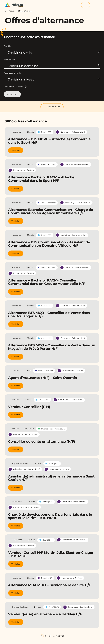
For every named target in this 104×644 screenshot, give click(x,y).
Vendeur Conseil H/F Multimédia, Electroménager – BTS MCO (51, 554)
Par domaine (10, 59)
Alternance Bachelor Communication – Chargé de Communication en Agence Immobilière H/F (51, 211)
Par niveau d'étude (12, 73)
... (5, 11)
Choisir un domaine (53, 66)
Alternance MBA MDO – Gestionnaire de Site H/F (49, 585)
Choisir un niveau (53, 79)
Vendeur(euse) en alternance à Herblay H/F (45, 614)
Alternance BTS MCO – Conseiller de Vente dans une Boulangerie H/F (49, 314)
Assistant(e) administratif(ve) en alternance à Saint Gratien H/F (51, 478)
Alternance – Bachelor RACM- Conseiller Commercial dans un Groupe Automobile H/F (46, 282)
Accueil (12, 11)
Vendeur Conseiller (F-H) (29, 407)
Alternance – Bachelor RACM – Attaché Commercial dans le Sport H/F (41, 179)
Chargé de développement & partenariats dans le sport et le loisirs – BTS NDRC (50, 516)
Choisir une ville (53, 52)
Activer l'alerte (52, 107)
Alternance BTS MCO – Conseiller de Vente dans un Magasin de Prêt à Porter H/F (52, 347)
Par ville (7, 46)
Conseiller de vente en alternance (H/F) (42, 442)
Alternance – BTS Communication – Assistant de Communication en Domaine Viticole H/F (49, 244)
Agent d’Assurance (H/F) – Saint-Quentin (43, 378)
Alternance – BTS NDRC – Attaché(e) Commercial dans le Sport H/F (50, 141)
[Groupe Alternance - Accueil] (15, 5)
